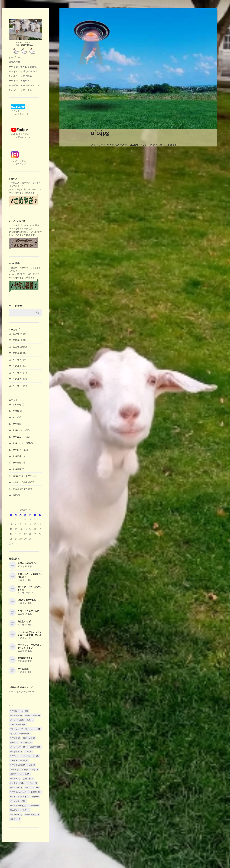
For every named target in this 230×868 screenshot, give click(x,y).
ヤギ (15, 424)
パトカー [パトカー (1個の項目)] (15, 819)
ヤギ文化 (17, 463)
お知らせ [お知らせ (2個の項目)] (28, 778)
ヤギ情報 (17, 456)
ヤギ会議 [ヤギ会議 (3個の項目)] (26, 742)
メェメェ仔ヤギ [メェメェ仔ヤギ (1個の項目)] (18, 801)
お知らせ (17, 404)
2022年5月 (18, 353)
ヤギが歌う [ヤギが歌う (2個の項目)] (16, 751)
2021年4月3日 (138, 145)
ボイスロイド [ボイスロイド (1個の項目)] (32, 788)
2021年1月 (18, 386)
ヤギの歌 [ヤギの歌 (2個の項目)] (24, 774)
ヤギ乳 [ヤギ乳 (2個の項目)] (14, 756)
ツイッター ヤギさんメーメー (19, 111)
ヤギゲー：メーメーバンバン (24, 85)
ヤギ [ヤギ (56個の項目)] (14, 711)
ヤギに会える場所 (21, 443)
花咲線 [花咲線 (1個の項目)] (35, 806)
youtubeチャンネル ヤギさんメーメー (21, 134)
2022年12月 (18, 347)
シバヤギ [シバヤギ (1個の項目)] (32, 783)
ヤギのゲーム (19, 450)
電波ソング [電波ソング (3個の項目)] (29, 738)
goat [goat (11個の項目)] (24, 711)
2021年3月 (18, 373)
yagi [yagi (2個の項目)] (35, 769)
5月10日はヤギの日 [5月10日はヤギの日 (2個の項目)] (19, 769)
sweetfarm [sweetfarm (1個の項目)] (16, 815)
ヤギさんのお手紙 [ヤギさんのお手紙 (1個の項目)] (19, 792)
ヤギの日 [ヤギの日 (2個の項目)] (15, 778)
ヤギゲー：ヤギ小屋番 (20, 90)
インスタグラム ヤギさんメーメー (21, 161)
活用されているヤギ (22, 476)
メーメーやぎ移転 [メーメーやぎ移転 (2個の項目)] (19, 760)
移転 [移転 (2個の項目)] (32, 765)
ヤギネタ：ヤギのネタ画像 (23, 67)
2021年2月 (18, 379)
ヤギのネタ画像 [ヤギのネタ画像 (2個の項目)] (18, 765)
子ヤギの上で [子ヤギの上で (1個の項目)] (32, 815)
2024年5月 (18, 334)
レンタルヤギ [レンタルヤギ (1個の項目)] (17, 783)
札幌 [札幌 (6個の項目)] (30, 720)
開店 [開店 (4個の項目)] (13, 733)
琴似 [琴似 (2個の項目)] (28, 751)
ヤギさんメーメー (117, 145)
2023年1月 (18, 340)
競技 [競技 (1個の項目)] (35, 797)
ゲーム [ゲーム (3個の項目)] (14, 742)
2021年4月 (18, 366)
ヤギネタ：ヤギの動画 (20, 76)
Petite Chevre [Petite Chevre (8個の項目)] (32, 715)
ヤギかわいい (19, 430)
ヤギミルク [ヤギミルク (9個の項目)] (16, 715)
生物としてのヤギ (21, 482)
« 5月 (11, 544)
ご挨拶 (16, 411)
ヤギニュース (19, 437)
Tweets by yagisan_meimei (21, 691)
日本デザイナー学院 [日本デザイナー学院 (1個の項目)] (20, 810)
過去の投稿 (14, 62)
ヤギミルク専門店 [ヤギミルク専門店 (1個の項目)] (19, 806)
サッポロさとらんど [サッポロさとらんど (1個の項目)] (20, 797)
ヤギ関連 (17, 469)
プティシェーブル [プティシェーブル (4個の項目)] (19, 729)
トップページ (16, 57)
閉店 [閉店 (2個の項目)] (13, 774)
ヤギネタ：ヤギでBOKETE (23, 71)
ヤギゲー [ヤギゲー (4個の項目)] (35, 729)
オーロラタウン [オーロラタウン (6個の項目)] (18, 724)
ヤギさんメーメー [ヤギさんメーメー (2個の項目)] (30, 756)
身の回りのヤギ (20, 489)
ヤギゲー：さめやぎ (19, 81)
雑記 (15, 495)
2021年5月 (18, 360)
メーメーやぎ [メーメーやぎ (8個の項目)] (17, 720)
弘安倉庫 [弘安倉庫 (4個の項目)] (24, 733)
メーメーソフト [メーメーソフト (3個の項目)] (18, 747)
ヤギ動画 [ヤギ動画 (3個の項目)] (15, 738)
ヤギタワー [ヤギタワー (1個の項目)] (16, 788)
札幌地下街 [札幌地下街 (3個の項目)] (35, 747)
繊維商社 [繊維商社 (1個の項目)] (35, 792)
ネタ (15, 417)
